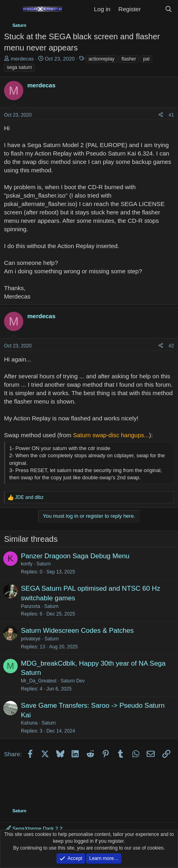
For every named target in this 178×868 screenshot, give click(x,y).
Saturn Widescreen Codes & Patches (77, 631)
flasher (129, 59)
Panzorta (31, 606)
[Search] (169, 9)
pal (146, 59)
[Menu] (11, 9)
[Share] (161, 115)
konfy (27, 564)
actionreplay (101, 59)
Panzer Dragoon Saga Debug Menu (75, 556)
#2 (171, 346)
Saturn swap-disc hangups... (111, 435)
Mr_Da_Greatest (39, 681)
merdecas (22, 59)
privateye (31, 639)
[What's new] (152, 9)
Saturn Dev (73, 681)
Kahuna (29, 723)
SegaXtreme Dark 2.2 (34, 829)
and (29, 497)
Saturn (44, 564)
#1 (171, 115)
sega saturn (19, 67)
